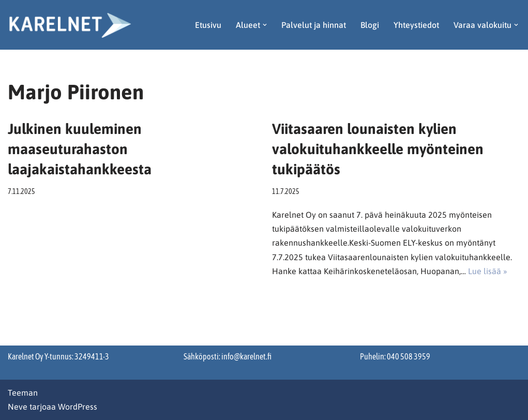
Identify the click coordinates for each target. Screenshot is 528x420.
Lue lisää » (488, 271)
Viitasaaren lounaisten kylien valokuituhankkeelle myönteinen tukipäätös (378, 149)
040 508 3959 (409, 356)
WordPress (78, 407)
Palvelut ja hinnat (314, 25)
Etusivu (208, 25)
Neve (18, 407)
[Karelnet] (70, 25)
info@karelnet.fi (246, 356)
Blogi (370, 25)
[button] (265, 25)
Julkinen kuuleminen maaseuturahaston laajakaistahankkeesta (80, 149)
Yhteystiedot (416, 25)
